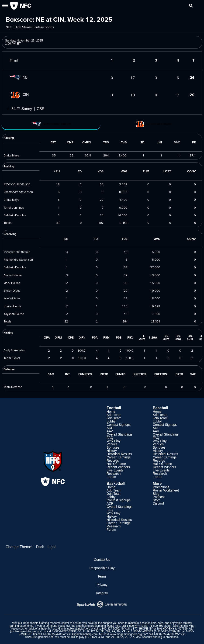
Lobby (111, 421)
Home (111, 412)
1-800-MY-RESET (138, 626)
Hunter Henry (12, 306)
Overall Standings (119, 434)
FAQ (110, 438)
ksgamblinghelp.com (85, 634)
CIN (19, 94)
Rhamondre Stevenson (18, 192)
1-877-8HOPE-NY (142, 629)
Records (113, 460)
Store (157, 500)
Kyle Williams (12, 298)
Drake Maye (11, 155)
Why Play (113, 441)
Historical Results (119, 454)
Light (52, 547)
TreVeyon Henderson (17, 184)
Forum (111, 477)
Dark (40, 547)
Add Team (114, 415)
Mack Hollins (12, 283)
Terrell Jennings (14, 208)
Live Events (115, 470)
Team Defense (13, 387)
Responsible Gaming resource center (46, 623)
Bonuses (113, 447)
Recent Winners (118, 467)
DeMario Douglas (15, 215)
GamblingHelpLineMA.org (74, 629)
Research (114, 474)
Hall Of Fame (116, 464)
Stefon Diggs (12, 291)
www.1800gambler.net (39, 637)
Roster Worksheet (166, 490)
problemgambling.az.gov (26, 631)
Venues (112, 444)
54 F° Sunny (22, 109)
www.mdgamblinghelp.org (126, 634)
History (112, 451)
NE (18, 77)
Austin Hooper (13, 275)
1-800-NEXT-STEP (64, 631)
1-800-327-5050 (109, 629)
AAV (110, 431)
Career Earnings (118, 457)
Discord (158, 503)
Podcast (159, 497)
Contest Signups (119, 425)
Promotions (161, 487)
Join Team (114, 418)
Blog (156, 494)
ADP (110, 428)
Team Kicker (12, 358)
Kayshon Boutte (14, 314)
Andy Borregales (14, 350)
